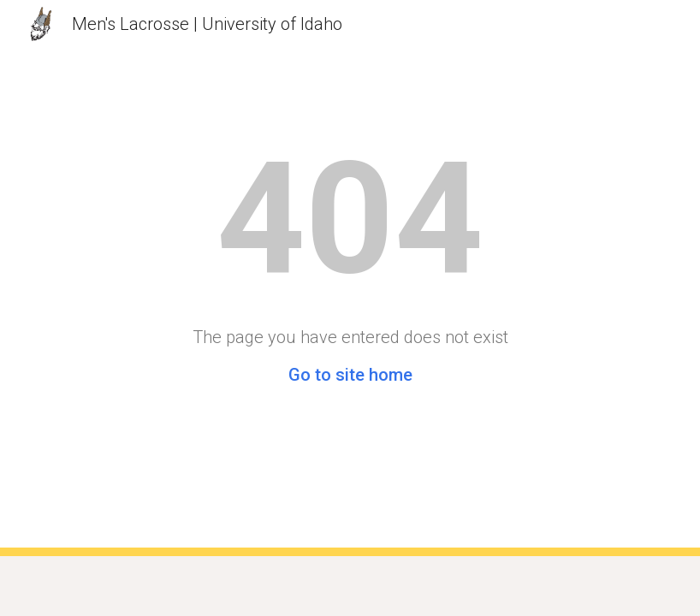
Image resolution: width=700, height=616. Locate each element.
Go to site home (350, 375)
